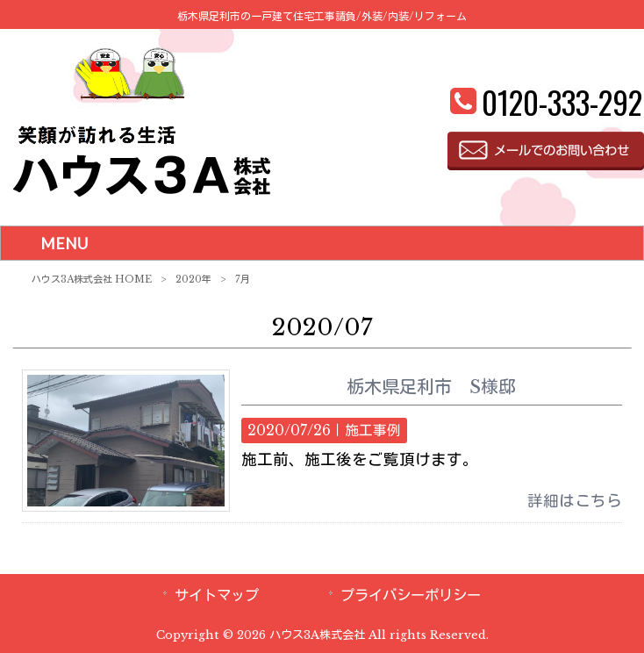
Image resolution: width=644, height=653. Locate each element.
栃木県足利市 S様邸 (440, 387)
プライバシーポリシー (411, 595)
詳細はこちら (575, 501)
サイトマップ (217, 595)
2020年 (193, 279)
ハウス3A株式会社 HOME (92, 279)
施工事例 (373, 431)
